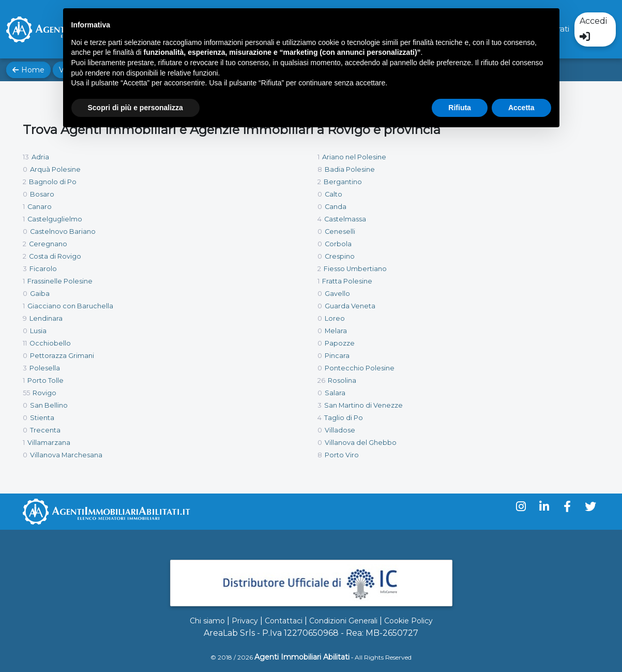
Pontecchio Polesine (360, 368)
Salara (335, 393)
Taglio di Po (344, 418)
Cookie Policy (408, 621)
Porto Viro (342, 455)
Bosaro (42, 194)
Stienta (42, 418)
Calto (333, 194)
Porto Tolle (45, 380)
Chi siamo (207, 621)
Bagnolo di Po (53, 182)
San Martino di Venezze (363, 405)
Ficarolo (43, 269)
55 (26, 393)
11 (25, 343)
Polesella (45, 368)
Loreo (335, 318)
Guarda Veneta (350, 306)
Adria (40, 157)
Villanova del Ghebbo (361, 443)
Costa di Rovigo (55, 256)
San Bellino (49, 405)
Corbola (338, 244)
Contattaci (284, 621)
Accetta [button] (521, 108)
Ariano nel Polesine (354, 157)
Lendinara (46, 318)
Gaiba (40, 294)
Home (28, 70)
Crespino (340, 256)
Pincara (337, 356)
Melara (336, 331)
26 (321, 380)
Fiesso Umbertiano (355, 269)
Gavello (337, 294)
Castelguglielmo (55, 219)
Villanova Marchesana (66, 455)
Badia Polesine (350, 169)
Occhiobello (50, 343)
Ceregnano (48, 244)
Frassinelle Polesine (60, 281)
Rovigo (44, 393)
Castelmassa (345, 219)
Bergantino (343, 182)
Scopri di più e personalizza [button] (135, 108)
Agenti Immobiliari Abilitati (302, 657)
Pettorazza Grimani (62, 356)
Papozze (340, 343)
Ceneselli (340, 232)
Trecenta (45, 430)
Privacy (245, 621)
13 (26, 157)
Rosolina (342, 380)
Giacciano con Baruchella (70, 306)
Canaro (40, 207)
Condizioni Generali (343, 621)
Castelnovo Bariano (63, 232)
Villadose (340, 430)
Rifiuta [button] (460, 108)
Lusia (38, 331)
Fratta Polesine (347, 281)
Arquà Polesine (55, 169)
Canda (336, 207)
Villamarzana (49, 443)
